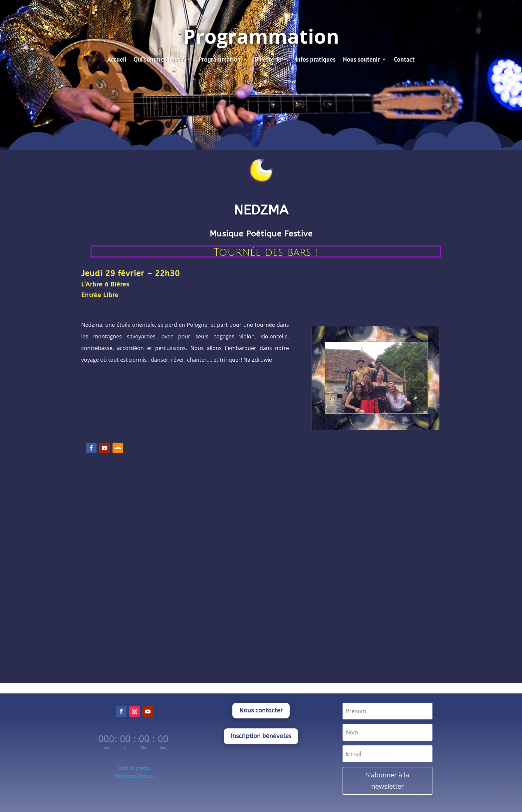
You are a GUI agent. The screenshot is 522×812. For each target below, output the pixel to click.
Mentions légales (135, 776)
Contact (404, 60)
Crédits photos (134, 768)
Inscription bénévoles (261, 736)
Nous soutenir (361, 60)
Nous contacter (261, 710)
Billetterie (268, 60)
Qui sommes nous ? (159, 60)
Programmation (220, 60)
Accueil (117, 60)
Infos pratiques (315, 60)
